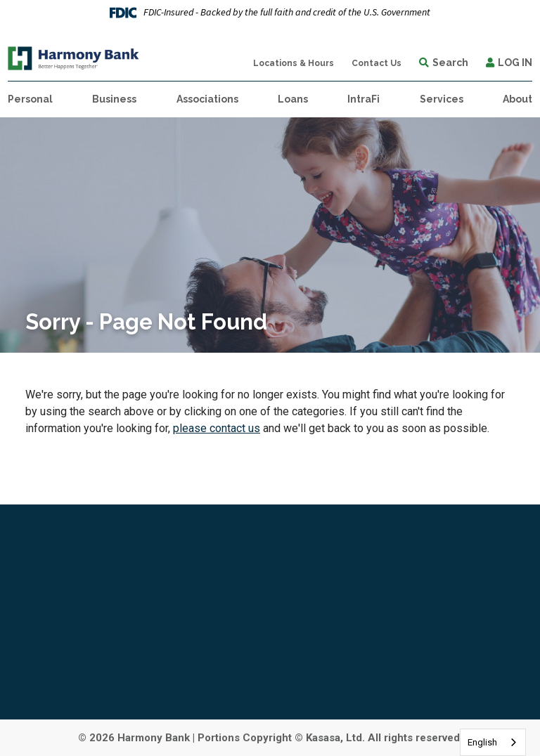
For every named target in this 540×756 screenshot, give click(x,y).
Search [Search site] (450, 63)
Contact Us (377, 63)
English (482, 742)
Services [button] (442, 99)
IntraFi (364, 99)
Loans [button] (293, 99)
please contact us (217, 428)
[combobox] (493, 742)
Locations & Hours (294, 63)
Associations (207, 99)
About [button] (517, 99)
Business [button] (114, 99)
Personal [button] (30, 99)
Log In (515, 63)
